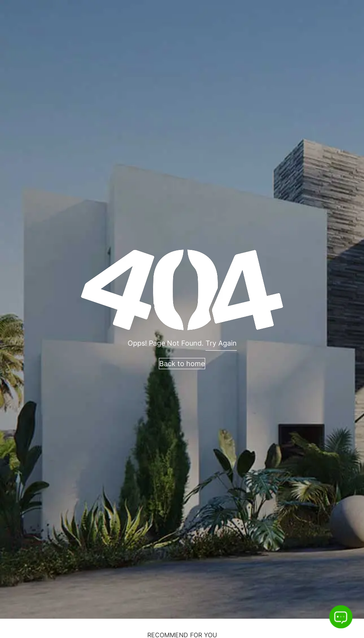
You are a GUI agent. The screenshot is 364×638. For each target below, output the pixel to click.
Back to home (182, 364)
